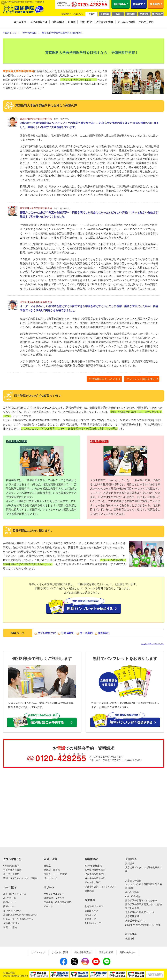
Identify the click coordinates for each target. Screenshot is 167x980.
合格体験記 (68, 633)
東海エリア (90, 915)
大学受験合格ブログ (136, 921)
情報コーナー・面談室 (55, 874)
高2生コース (10, 902)
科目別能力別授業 (16, 441)
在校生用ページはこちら (72, 14)
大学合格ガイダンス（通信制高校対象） (144, 869)
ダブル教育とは (47, 633)
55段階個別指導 (99, 441)
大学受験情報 (132, 916)
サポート (49, 887)
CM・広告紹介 (133, 896)
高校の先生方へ (128, 952)
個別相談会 (120, 4)
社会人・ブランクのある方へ (18, 919)
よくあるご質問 (60, 952)
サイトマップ (38, 952)
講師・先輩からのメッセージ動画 (20, 878)
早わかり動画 (132, 892)
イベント (48, 906)
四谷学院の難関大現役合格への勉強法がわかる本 (144, 906)
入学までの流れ (133, 881)
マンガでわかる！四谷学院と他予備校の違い (144, 886)
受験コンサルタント (54, 894)
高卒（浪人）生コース (15, 894)
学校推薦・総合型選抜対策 (58, 902)
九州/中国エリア (93, 923)
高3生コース (10, 906)
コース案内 (86, 633)
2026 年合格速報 (93, 866)
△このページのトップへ (153, 644)
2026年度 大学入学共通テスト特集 (143, 925)
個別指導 (105, 14)
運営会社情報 (106, 952)
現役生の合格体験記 (95, 874)
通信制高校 (157, 14)
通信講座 (131, 14)
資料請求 (138, 4)
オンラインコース (12, 911)
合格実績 (89, 891)
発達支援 (144, 14)
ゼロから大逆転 (93, 882)
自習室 (47, 866)
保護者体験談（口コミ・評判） (101, 887)
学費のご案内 (10, 927)
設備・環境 (50, 859)
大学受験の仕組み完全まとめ (140, 912)
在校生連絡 (131, 934)
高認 (118, 14)
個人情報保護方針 (83, 952)
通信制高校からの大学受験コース (20, 915)
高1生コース (10, 898)
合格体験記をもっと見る (103, 379)
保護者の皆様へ (11, 923)
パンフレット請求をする (141, 379)
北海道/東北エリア (94, 906)
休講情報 (130, 938)
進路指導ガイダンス (54, 898)
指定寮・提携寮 (52, 870)
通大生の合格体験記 (95, 878)
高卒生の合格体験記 (95, 870)
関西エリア (90, 919)
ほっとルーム (51, 878)
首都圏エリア (91, 911)
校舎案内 (155, 4)
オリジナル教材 (11, 874)
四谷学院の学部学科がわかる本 (141, 900)
